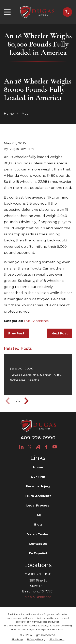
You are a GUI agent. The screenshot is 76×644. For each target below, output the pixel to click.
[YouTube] (55, 447)
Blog (38, 524)
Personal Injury (38, 486)
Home (38, 467)
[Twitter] (30, 447)
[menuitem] (17, 640)
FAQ (38, 515)
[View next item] (27, 401)
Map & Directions (38, 597)
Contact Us (38, 544)
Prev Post (16, 333)
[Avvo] (38, 447)
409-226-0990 (38, 438)
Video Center (38, 534)
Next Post (60, 333)
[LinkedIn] (21, 447)
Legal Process (38, 505)
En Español (38, 553)
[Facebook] (46, 447)
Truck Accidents (36, 321)
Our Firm (38, 477)
